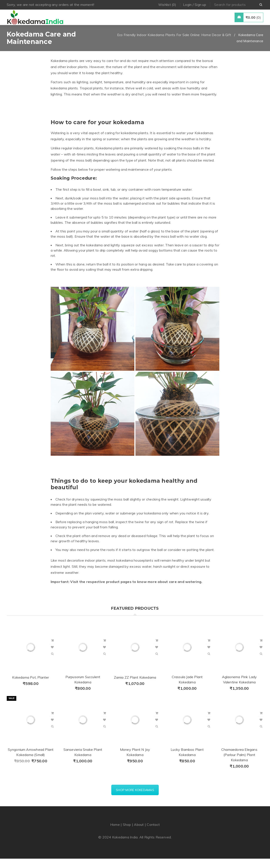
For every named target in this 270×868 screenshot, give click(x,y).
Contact (153, 834)
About (139, 834)
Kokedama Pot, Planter (31, 687)
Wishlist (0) (167, 5)
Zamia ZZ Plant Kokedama (135, 687)
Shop (127, 834)
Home (115, 834)
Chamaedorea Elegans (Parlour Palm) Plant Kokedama (239, 764)
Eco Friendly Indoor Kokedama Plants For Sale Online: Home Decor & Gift (174, 44)
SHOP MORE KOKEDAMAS (135, 799)
